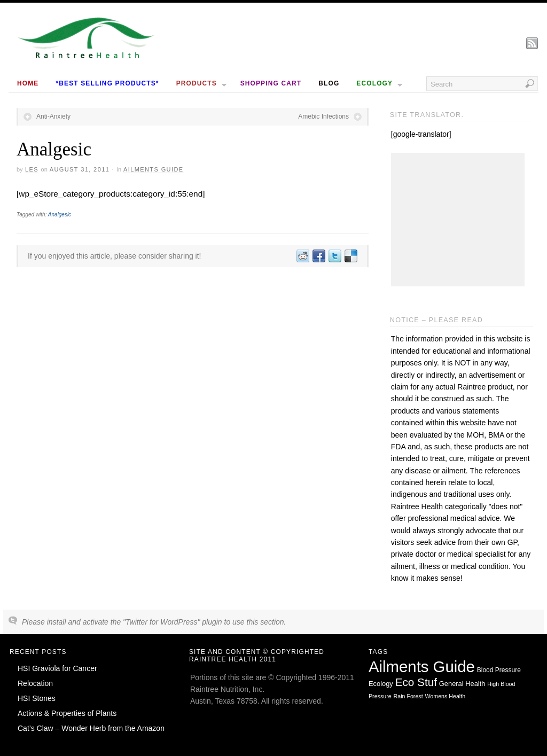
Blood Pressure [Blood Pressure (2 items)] (499, 670)
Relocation (35, 683)
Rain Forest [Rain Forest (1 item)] (408, 696)
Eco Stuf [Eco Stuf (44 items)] (416, 682)
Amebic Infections (323, 116)
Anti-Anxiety (53, 116)
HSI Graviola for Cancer (57, 668)
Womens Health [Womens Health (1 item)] (446, 696)
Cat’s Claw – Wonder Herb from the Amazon (91, 728)
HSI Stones (37, 698)
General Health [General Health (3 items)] (462, 684)
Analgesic (60, 215)
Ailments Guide (154, 169)
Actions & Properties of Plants (67, 713)
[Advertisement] (458, 220)
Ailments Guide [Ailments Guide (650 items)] (422, 667)
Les (32, 169)
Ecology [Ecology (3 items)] (381, 684)
